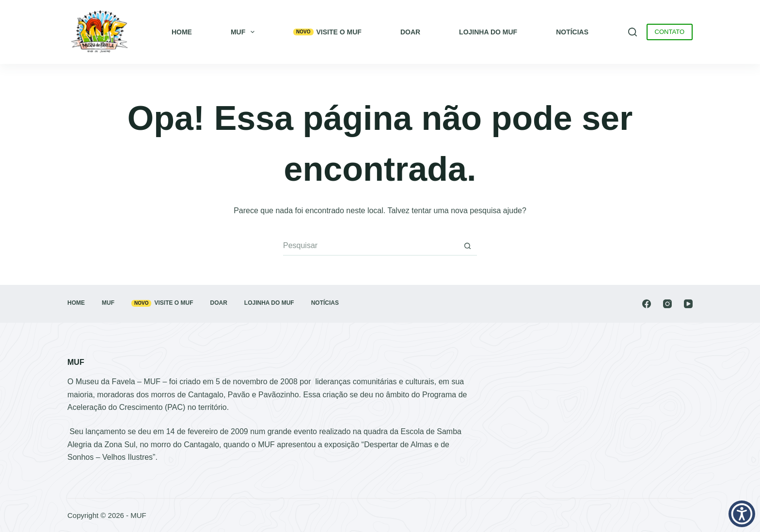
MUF (245, 32)
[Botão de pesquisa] (467, 246)
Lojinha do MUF (488, 32)
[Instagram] (667, 304)
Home (182, 32)
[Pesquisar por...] (370, 246)
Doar (410, 32)
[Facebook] (647, 304)
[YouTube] (688, 304)
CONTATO (670, 32)
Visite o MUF (327, 32)
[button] (742, 514)
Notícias (572, 32)
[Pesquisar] (633, 32)
